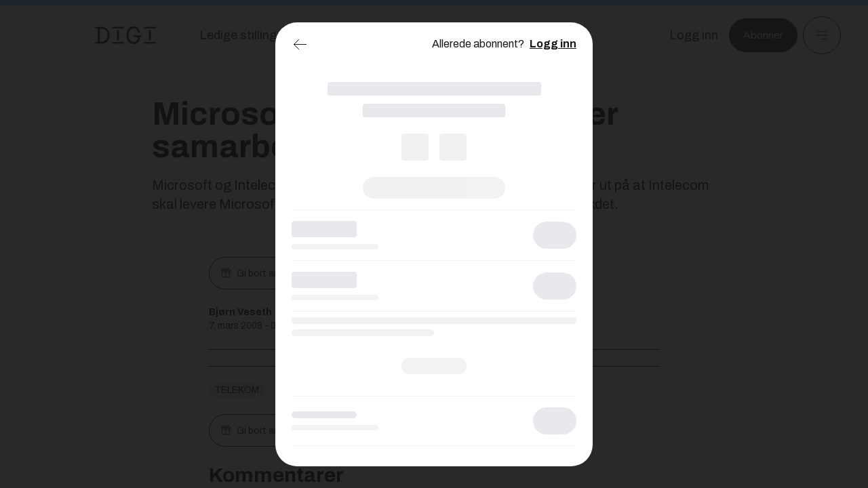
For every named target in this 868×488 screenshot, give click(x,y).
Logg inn (553, 44)
